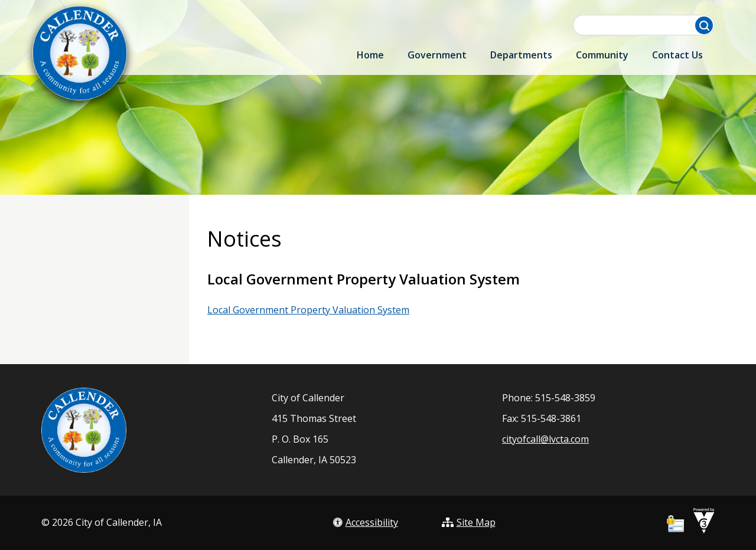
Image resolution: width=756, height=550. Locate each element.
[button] (704, 25)
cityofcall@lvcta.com (545, 439)
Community (602, 55)
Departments (521, 55)
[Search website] (645, 25)
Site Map (469, 522)
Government (437, 55)
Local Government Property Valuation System (308, 310)
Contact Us (677, 55)
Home (370, 55)
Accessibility (366, 522)
